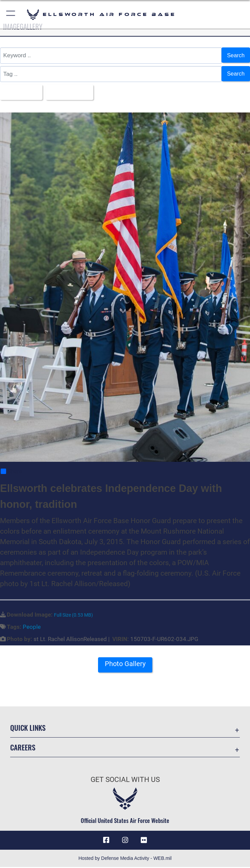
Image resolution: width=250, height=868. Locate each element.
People (32, 627)
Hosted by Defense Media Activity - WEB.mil (125, 859)
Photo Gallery (125, 665)
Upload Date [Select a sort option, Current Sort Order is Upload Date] (70, 92)
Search (235, 55)
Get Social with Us (125, 781)
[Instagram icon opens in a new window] (125, 841)
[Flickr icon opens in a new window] (144, 841)
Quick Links (28, 728)
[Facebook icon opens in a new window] (106, 841)
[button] (11, 14)
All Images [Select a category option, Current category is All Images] (20, 92)
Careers (23, 748)
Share (11, 472)
